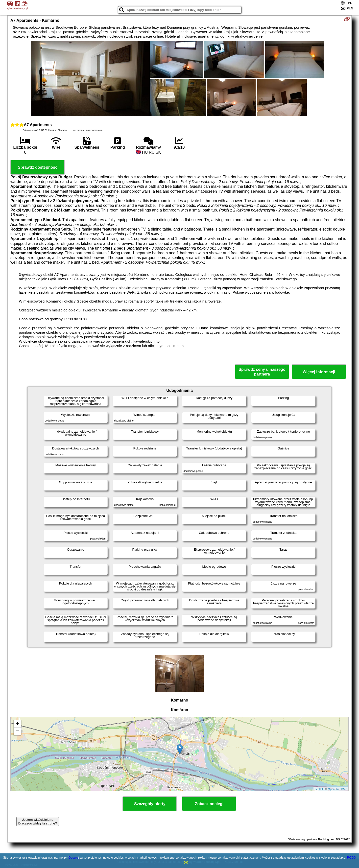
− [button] (17, 731)
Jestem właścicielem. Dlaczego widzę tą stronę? (38, 821)
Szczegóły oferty (150, 804)
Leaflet (319, 789)
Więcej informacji (319, 372)
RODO (351, 858)
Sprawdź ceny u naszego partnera (262, 372)
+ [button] (17, 724)
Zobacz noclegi (209, 804)
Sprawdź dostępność (38, 167)
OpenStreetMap (337, 789)
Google (73, 858)
